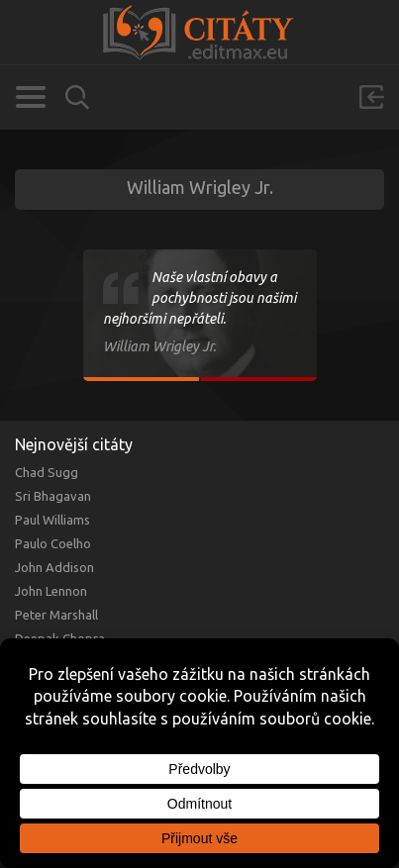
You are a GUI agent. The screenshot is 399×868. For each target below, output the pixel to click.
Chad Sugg (47, 472)
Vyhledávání (77, 97)
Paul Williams (52, 520)
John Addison (54, 567)
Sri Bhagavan (53, 496)
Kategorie (30, 97)
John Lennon (51, 591)
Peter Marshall (56, 615)
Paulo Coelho (53, 543)
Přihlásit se (371, 97)
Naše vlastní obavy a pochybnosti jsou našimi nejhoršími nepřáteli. (199, 298)
